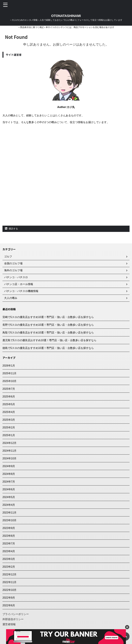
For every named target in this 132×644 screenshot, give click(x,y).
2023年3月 (9, 559)
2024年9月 (9, 466)
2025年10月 (9, 381)
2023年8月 (9, 536)
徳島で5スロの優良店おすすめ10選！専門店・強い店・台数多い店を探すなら (48, 348)
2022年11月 (9, 582)
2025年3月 (9, 420)
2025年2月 (9, 427)
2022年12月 (9, 574)
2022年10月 (9, 590)
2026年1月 (9, 366)
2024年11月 (9, 451)
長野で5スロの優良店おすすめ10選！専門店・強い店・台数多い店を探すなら (48, 325)
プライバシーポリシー (16, 614)
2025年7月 (9, 389)
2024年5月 (9, 497)
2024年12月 (9, 443)
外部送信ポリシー (13, 619)
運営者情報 (9, 624)
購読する (11, 229)
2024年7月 (9, 482)
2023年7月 (9, 544)
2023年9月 (9, 528)
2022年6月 (9, 605)
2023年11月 (9, 513)
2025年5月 (9, 404)
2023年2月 (9, 567)
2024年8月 (9, 474)
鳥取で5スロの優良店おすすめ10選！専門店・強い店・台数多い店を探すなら (48, 333)
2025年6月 (9, 397)
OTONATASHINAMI (66, 16)
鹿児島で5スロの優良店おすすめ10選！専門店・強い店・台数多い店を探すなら (49, 340)
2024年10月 (9, 458)
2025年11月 (9, 373)
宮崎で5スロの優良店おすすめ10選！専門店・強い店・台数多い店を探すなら (48, 317)
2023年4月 (9, 551)
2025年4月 (9, 412)
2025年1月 (9, 435)
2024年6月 (9, 489)
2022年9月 (9, 598)
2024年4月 (9, 505)
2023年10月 (9, 520)
